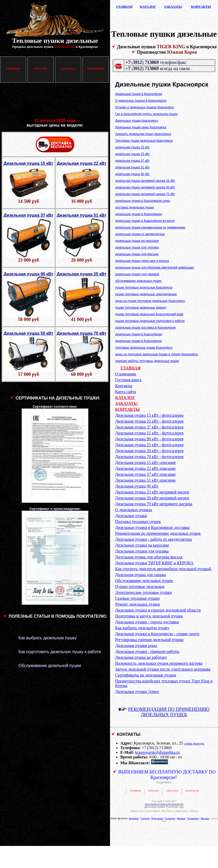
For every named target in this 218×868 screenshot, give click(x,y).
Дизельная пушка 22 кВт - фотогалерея (149, 421)
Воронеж (134, 818)
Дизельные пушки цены (136, 646)
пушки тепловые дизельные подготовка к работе (150, 321)
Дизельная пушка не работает (141, 657)
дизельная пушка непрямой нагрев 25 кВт (145, 181)
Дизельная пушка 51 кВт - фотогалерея (149, 433)
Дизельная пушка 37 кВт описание (146, 474)
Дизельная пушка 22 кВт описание (146, 468)
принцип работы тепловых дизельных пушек (147, 361)
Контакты (124, 386)
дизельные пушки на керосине (137, 241)
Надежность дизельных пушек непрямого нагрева (159, 663)
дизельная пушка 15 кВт (132, 147)
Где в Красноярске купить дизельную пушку (146, 114)
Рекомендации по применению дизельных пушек (158, 533)
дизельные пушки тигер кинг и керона (142, 261)
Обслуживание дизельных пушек (144, 581)
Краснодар (157, 818)
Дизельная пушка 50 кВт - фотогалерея (149, 451)
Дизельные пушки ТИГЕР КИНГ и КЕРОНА (154, 563)
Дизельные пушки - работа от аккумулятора (153, 539)
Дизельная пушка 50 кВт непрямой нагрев (152, 498)
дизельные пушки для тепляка (137, 247)
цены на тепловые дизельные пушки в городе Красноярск (157, 354)
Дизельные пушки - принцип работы (147, 651)
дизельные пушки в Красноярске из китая (145, 221)
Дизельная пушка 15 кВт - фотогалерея (149, 415)
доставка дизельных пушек (135, 207)
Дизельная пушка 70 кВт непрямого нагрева (154, 504)
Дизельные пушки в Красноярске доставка (152, 527)
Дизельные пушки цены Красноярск (141, 127)
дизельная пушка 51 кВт (132, 167)
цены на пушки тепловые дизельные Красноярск (150, 301)
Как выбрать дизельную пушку (142, 628)
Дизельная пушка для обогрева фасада (149, 557)
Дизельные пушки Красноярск (137, 121)
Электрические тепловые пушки (143, 592)
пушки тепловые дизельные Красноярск (144, 288)
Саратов (145, 818)
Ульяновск (193, 818)
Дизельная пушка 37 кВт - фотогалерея (149, 427)
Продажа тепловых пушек (138, 522)
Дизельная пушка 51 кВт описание (146, 480)
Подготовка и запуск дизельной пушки (149, 616)
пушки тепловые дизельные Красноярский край (149, 314)
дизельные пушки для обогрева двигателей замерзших (155, 268)
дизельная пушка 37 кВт (132, 161)
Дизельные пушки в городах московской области (158, 610)
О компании (126, 374)
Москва (205, 818)
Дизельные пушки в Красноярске (139, 94)
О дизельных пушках (134, 510)
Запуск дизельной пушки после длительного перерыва (163, 669)
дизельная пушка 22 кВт (132, 154)
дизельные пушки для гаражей (137, 274)
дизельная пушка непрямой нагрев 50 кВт (145, 187)
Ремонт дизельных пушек (138, 604)
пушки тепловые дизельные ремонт (141, 308)
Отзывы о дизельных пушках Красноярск (144, 107)
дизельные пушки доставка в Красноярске (145, 328)
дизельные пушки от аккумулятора (140, 234)
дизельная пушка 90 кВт (132, 174)
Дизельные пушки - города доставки (147, 622)
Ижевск (181, 818)
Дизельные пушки (131, 516)
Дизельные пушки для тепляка (142, 551)
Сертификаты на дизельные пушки (146, 675)
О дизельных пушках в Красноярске (141, 101)
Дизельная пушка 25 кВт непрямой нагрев (152, 492)
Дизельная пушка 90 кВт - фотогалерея (149, 439)
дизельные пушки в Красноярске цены (143, 201)
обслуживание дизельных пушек (138, 281)
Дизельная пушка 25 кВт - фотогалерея (149, 445)
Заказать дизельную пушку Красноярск (143, 134)
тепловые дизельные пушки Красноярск (144, 348)
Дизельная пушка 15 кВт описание (146, 462)
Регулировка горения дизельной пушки (149, 640)
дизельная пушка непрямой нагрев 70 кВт (145, 194)
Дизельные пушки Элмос (137, 691)
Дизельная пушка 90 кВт (137, 486)
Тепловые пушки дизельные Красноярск (144, 141)
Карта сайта (126, 392)
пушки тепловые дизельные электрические (146, 294)
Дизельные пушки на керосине (142, 545)
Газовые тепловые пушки (137, 598)
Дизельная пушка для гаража (140, 575)
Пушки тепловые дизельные (140, 586)
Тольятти (170, 818)
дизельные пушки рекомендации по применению (150, 227)
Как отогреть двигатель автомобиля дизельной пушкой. (164, 569)
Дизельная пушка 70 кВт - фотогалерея (149, 457)
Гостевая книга (128, 380)
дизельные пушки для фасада (137, 254)
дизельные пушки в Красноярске (139, 214)
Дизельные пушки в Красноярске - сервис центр (157, 634)
